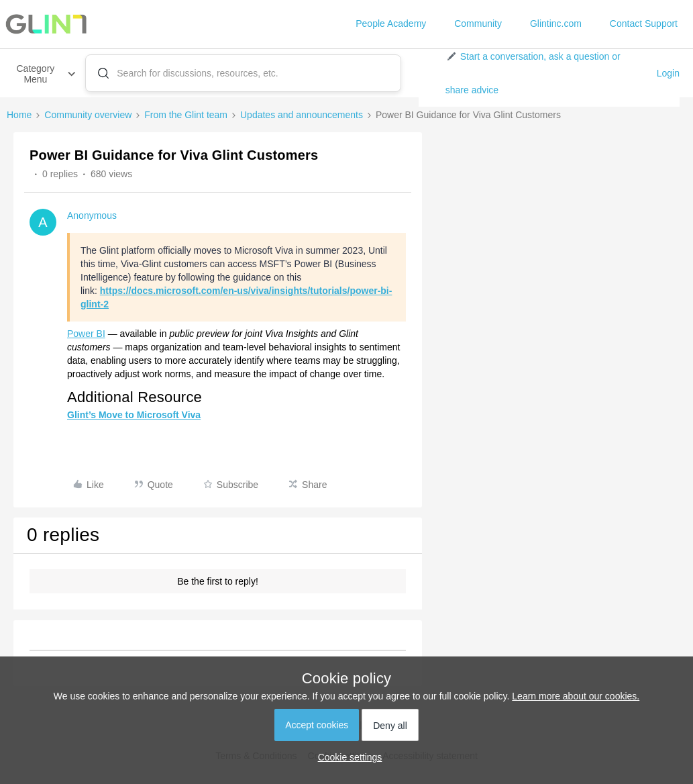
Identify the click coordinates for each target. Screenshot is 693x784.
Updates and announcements (302, 115)
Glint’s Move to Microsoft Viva (134, 415)
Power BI (86, 334)
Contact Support (644, 23)
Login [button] (668, 73)
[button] (546, 73)
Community (478, 23)
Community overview (88, 115)
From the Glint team (186, 115)
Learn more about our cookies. (576, 696)
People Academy (391, 23)
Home (19, 115)
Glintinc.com (556, 23)
